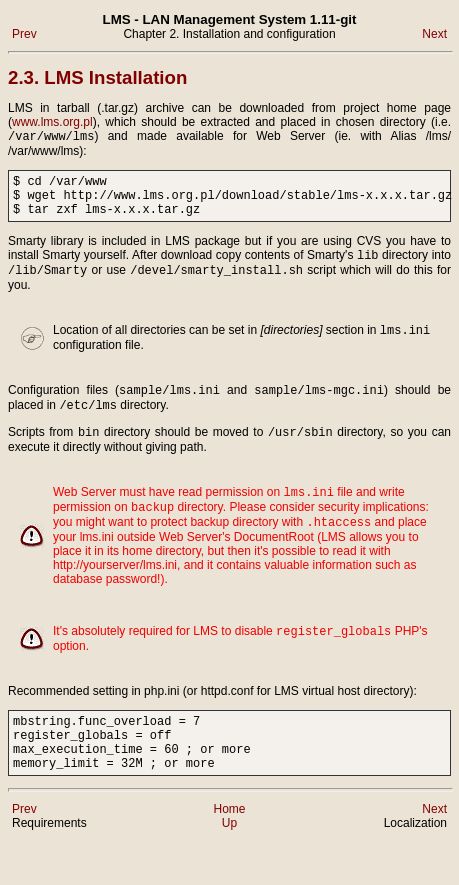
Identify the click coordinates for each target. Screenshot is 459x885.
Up (229, 866)
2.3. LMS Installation (97, 77)
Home (229, 852)
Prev (24, 34)
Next (434, 34)
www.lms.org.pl (52, 122)
